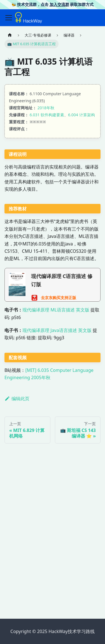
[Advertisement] (53, 557)
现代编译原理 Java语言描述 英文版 (57, 330)
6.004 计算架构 (81, 115)
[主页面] (10, 35)
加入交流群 (59, 4)
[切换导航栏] (9, 18)
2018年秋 (46, 108)
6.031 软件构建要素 (47, 115)
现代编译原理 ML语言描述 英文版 (56, 310)
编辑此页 (17, 399)
